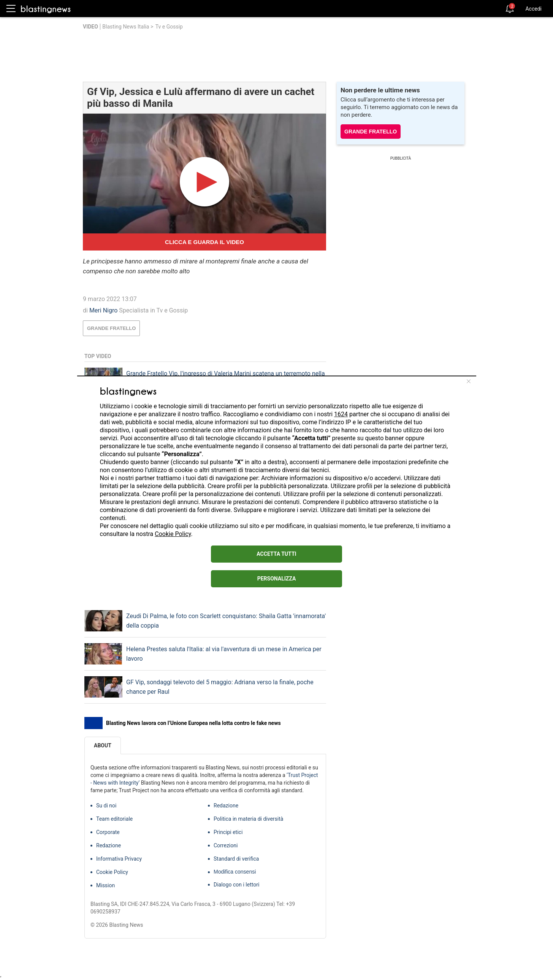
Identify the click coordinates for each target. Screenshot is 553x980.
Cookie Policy (173, 534)
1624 (341, 414)
